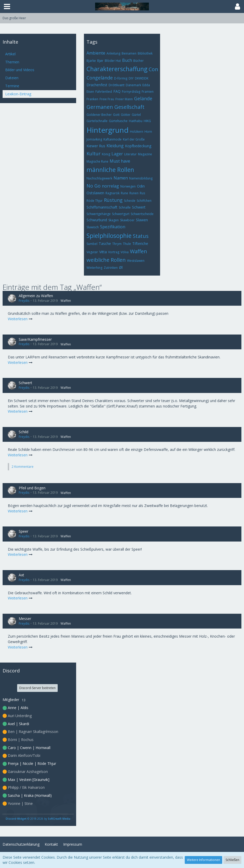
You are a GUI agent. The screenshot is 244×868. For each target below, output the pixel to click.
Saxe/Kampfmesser (35, 339)
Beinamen (129, 53)
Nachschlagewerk (99, 178)
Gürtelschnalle (97, 121)
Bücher (139, 61)
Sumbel (92, 244)
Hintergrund (108, 130)
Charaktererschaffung (117, 69)
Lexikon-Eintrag (18, 94)
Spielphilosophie (109, 236)
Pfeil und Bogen (32, 488)
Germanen (100, 107)
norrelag (110, 186)
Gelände (143, 98)
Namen (121, 178)
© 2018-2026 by (38, 819)
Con (153, 69)
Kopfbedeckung (138, 146)
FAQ (117, 91)
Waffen (139, 251)
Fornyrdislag (131, 92)
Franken (92, 99)
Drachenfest (97, 85)
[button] (7, 6)
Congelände (100, 78)
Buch (127, 60)
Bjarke (91, 61)
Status (141, 236)
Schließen (232, 860)
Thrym (117, 244)
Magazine (145, 154)
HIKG (147, 121)
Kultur (94, 153)
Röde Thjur (95, 201)
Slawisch (93, 227)
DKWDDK (142, 78)
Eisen (90, 92)
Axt (21, 575)
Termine (12, 86)
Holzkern (137, 132)
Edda (146, 85)
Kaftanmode (113, 139)
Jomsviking (94, 139)
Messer (25, 619)
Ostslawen (95, 193)
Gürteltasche (118, 121)
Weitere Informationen (203, 860)
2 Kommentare (23, 467)
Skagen (114, 220)
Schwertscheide (142, 214)
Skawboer (127, 220)
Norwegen (128, 186)
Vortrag (114, 252)
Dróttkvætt (117, 85)
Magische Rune (97, 161)
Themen (12, 62)
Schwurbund (97, 220)
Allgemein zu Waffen (36, 296)
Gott (116, 115)
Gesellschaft (129, 107)
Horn (148, 132)
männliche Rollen (110, 170)
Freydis (24, 301)
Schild (24, 432)
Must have (120, 161)
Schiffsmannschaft (102, 207)
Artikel (10, 54)
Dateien (12, 78)
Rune (124, 193)
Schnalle (125, 207)
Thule (127, 244)
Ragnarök (113, 193)
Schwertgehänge (99, 214)
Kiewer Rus (96, 146)
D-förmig (121, 78)
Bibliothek (145, 53)
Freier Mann (124, 99)
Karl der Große (134, 139)
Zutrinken (111, 268)
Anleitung (113, 53)
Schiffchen (144, 201)
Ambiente (96, 53)
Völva (125, 252)
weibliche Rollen (106, 260)
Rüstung (113, 200)
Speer (24, 531)
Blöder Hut (113, 61)
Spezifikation (113, 227)
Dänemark (133, 85)
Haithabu (136, 121)
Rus (142, 193)
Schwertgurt (121, 214)
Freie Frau (107, 99)
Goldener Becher (99, 115)
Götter (126, 115)
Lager (117, 154)
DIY (131, 78)
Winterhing (94, 268)
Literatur (130, 154)
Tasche (105, 243)
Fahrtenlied (104, 92)
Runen (134, 193)
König (106, 154)
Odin (141, 186)
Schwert (139, 207)
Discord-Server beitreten (37, 688)
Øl (121, 267)
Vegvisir (92, 252)
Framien (148, 92)
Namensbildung (141, 178)
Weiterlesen (20, 319)
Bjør (100, 61)
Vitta (103, 252)
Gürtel (136, 115)
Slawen (142, 220)
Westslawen (136, 261)
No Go (94, 186)
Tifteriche (140, 243)
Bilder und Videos (20, 70)
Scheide (130, 201)
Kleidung (115, 146)
